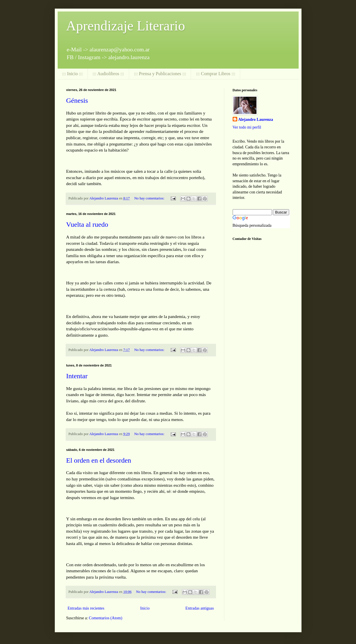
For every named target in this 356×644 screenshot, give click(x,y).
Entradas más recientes (86, 608)
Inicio (145, 608)
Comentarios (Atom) (106, 618)
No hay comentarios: (150, 198)
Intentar (77, 376)
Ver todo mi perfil (247, 127)
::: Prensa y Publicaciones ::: (160, 74)
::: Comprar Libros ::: (216, 74)
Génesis (77, 100)
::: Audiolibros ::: (108, 74)
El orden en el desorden (99, 460)
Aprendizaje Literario (126, 26)
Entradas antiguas (200, 608)
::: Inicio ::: (73, 74)
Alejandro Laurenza (256, 120)
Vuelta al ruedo (87, 224)
